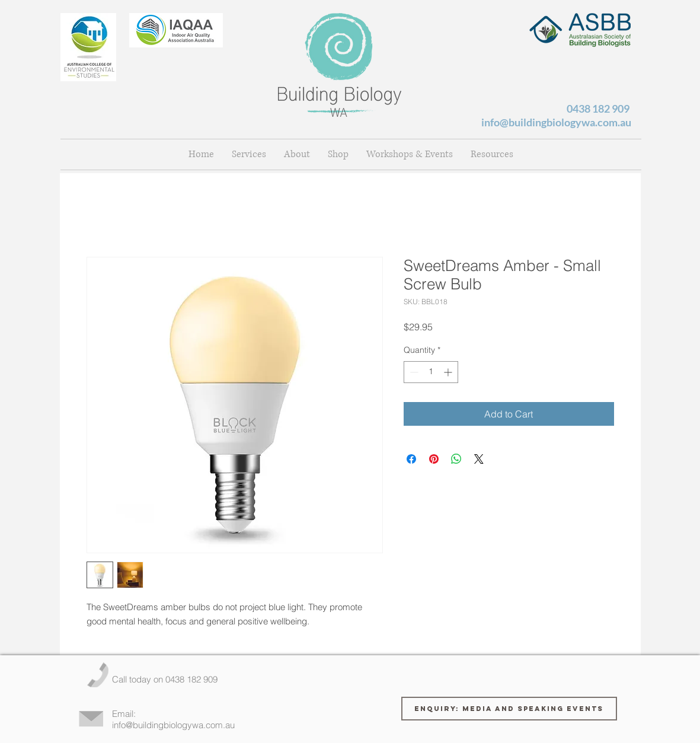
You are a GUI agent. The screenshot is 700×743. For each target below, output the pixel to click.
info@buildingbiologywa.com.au (556, 122)
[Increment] (449, 372)
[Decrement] (413, 372)
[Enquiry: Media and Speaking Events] (509, 709)
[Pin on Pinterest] (434, 459)
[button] (297, 154)
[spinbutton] (431, 372)
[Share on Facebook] (411, 459)
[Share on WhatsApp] (456, 459)
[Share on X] (479, 459)
